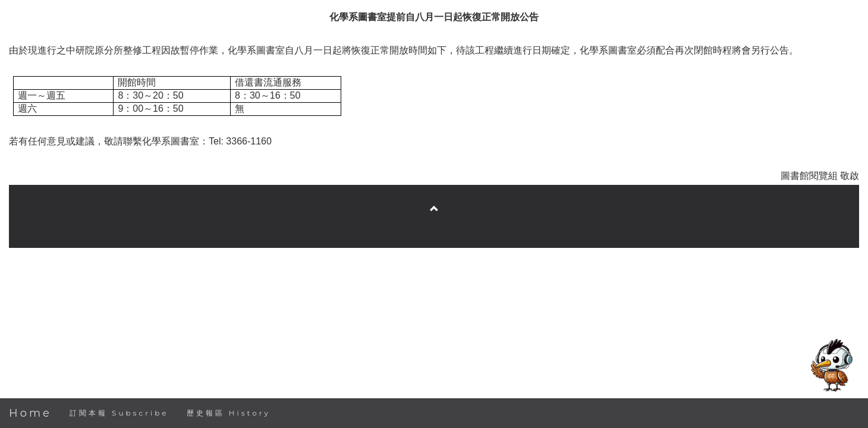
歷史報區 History (229, 413)
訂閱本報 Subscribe (119, 413)
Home (30, 413)
